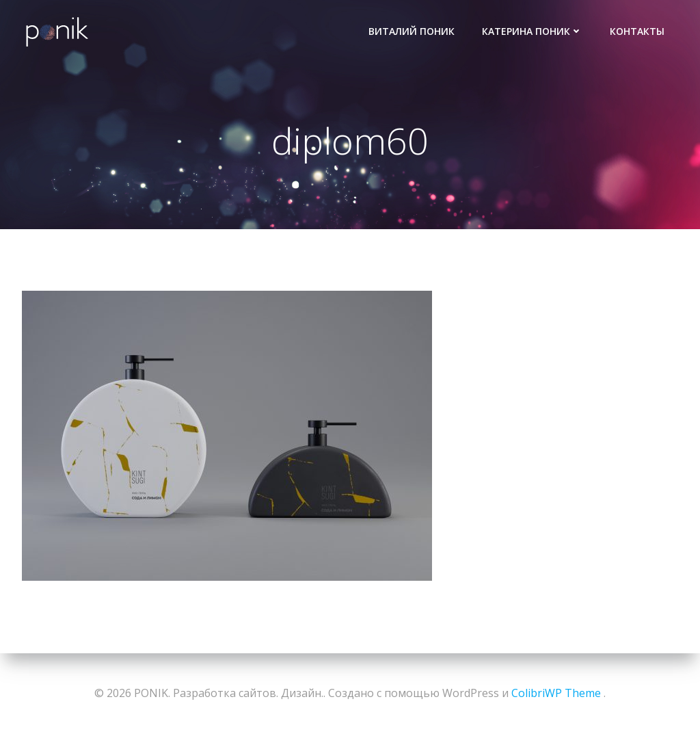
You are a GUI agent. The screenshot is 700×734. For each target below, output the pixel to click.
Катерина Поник (532, 31)
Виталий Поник (412, 31)
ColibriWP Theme (556, 693)
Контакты (637, 31)
